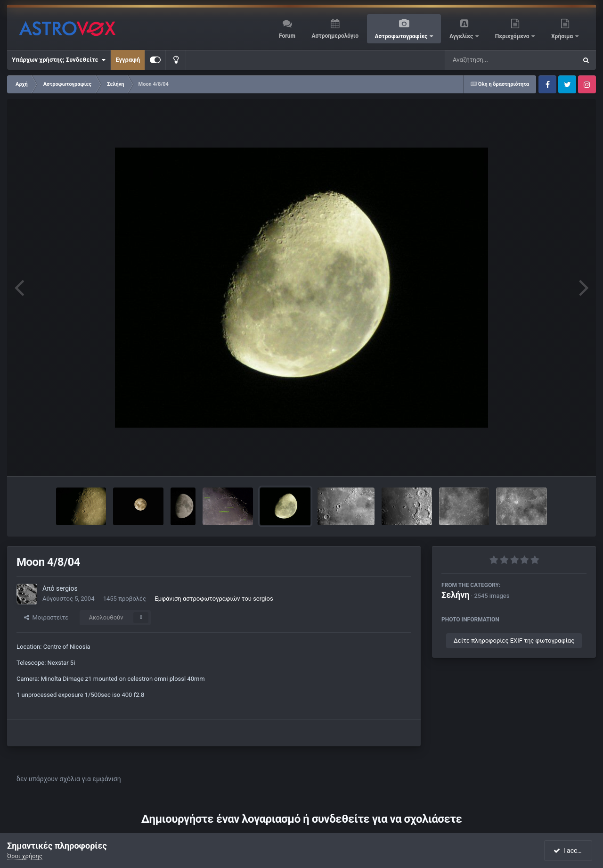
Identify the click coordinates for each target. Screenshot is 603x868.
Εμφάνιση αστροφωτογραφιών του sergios (214, 599)
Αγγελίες (462, 36)
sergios (67, 588)
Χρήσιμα (563, 36)
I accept (569, 851)
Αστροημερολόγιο (335, 36)
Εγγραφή (128, 60)
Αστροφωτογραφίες (402, 36)
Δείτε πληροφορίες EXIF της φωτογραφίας (514, 641)
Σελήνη (456, 595)
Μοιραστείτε (46, 617)
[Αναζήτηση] (492, 60)
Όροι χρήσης (25, 856)
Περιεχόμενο (513, 36)
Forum (287, 36)
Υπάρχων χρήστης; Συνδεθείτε (59, 60)
